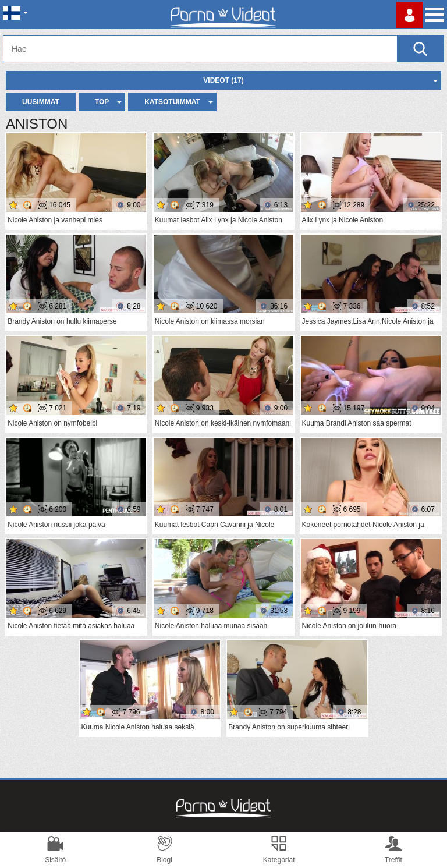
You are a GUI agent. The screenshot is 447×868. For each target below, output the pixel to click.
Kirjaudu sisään (409, 15)
